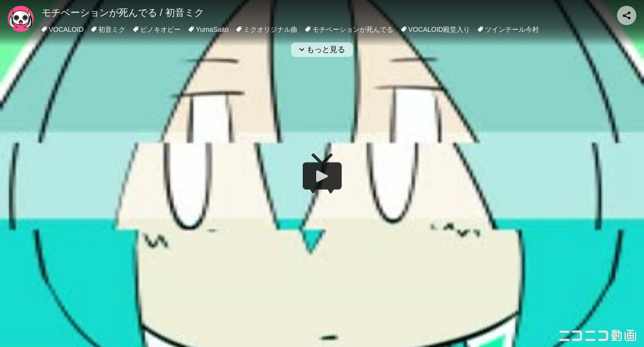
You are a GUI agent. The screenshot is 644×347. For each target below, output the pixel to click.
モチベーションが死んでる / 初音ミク (123, 13)
